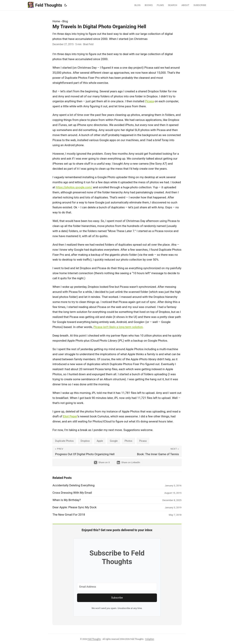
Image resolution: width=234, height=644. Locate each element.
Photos (128, 441)
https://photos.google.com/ (74, 187)
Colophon (150, 639)
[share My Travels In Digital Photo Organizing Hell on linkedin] (129, 462)
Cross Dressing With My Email (72, 493)
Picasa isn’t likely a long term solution (118, 327)
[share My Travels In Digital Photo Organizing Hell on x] (102, 462)
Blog (65, 21)
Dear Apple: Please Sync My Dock (74, 507)
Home (56, 21)
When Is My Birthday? (67, 500)
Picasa (149, 101)
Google (114, 441)
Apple (100, 441)
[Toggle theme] (66, 5)
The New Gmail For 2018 (69, 515)
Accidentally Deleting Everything (73, 485)
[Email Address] (117, 587)
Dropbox (85, 441)
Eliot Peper (70, 416)
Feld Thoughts (45, 5)
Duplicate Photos (64, 441)
